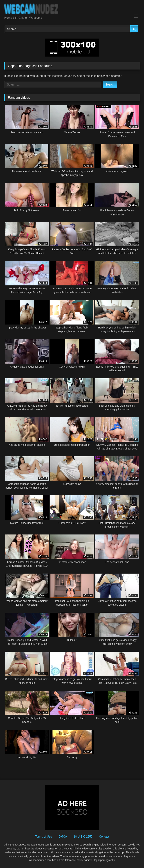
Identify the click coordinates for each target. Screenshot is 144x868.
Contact (104, 837)
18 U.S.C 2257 (83, 837)
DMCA (63, 837)
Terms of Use (44, 837)
